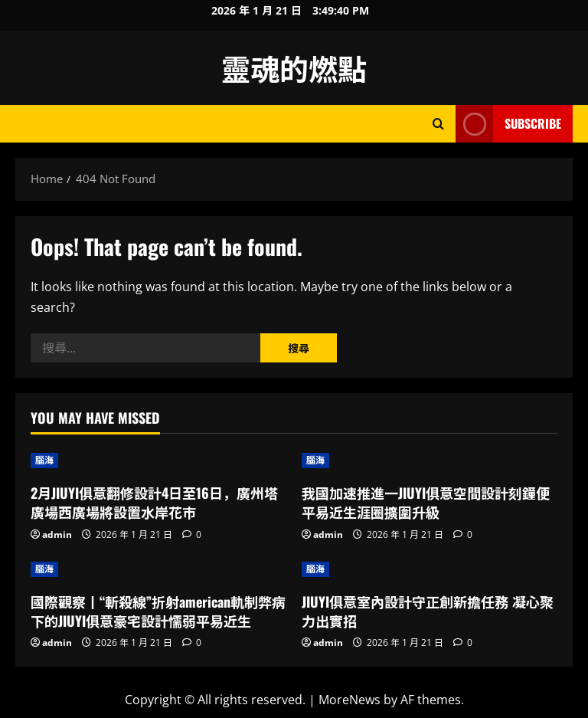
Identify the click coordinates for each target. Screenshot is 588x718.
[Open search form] (438, 124)
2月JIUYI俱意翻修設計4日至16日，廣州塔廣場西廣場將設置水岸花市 (154, 502)
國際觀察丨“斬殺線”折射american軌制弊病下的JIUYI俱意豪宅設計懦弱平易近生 (158, 611)
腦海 (44, 460)
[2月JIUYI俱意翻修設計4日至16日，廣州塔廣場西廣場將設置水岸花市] (158, 461)
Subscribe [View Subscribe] (508, 124)
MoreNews (350, 700)
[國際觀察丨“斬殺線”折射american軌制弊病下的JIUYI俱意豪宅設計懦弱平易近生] (158, 569)
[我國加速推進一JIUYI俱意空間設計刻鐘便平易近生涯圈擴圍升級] (430, 461)
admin (57, 534)
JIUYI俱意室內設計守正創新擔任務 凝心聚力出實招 (428, 611)
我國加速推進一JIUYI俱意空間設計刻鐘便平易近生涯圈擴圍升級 (426, 502)
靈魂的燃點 (294, 67)
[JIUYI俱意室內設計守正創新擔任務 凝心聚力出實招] (430, 569)
